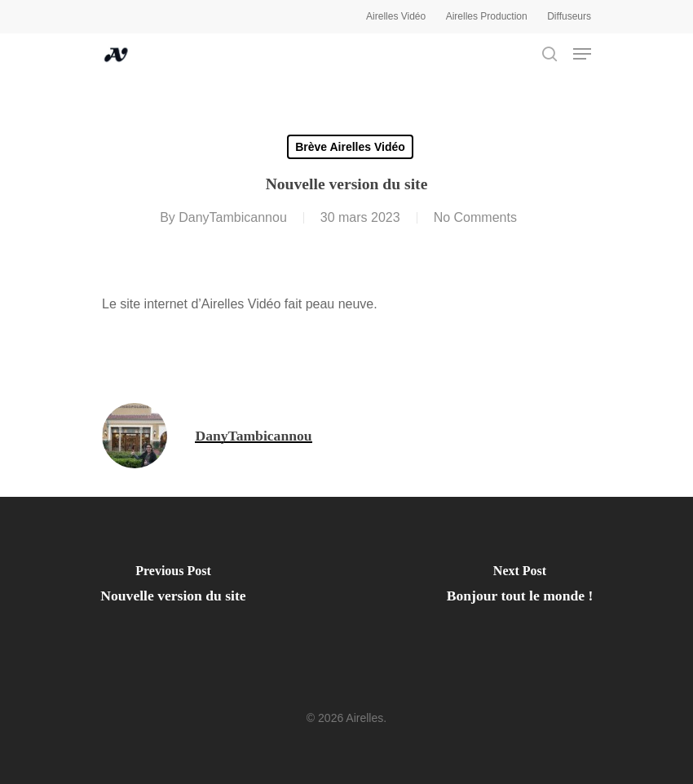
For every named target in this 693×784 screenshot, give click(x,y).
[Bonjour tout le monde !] (520, 589)
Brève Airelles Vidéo (350, 147)
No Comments (475, 217)
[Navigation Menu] (582, 54)
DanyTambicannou (233, 217)
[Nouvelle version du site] (173, 589)
